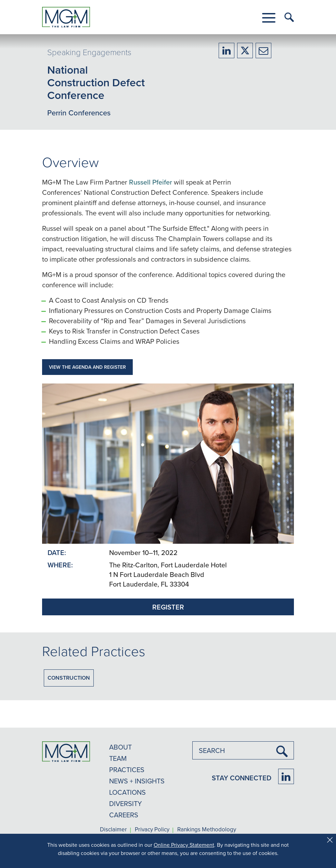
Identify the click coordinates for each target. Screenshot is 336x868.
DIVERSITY (126, 803)
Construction (69, 678)
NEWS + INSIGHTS (137, 781)
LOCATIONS (127, 792)
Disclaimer (113, 830)
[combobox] (243, 750)
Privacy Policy (152, 830)
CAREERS (124, 815)
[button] (269, 18)
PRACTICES (127, 770)
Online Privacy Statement (184, 845)
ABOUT (120, 747)
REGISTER (168, 607)
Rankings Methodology (207, 830)
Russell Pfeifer (151, 182)
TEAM (118, 758)
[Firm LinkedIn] (286, 776)
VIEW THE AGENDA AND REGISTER (87, 367)
